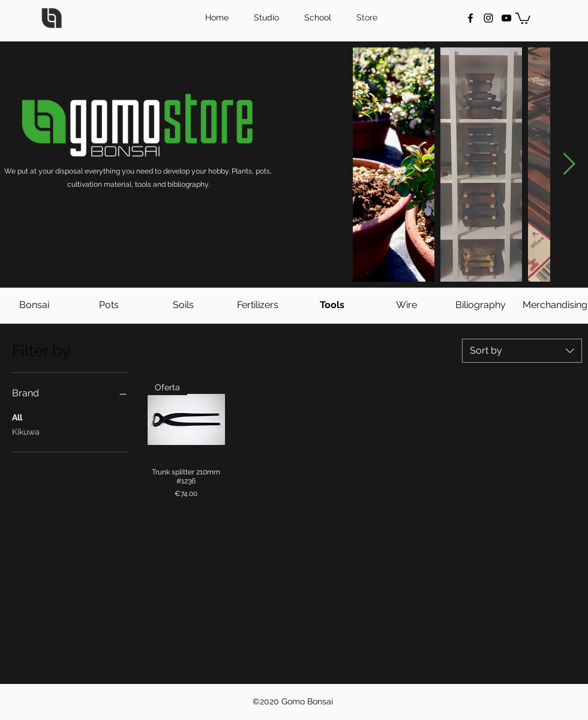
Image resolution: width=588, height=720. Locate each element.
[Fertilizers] (257, 305)
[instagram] (488, 18)
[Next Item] (569, 164)
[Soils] (183, 305)
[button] (523, 18)
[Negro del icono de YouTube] (506, 18)
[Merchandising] (555, 305)
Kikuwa (26, 431)
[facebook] (470, 18)
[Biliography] (481, 305)
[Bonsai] (34, 305)
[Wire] (406, 305)
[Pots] (109, 305)
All (17, 416)
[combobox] (522, 351)
